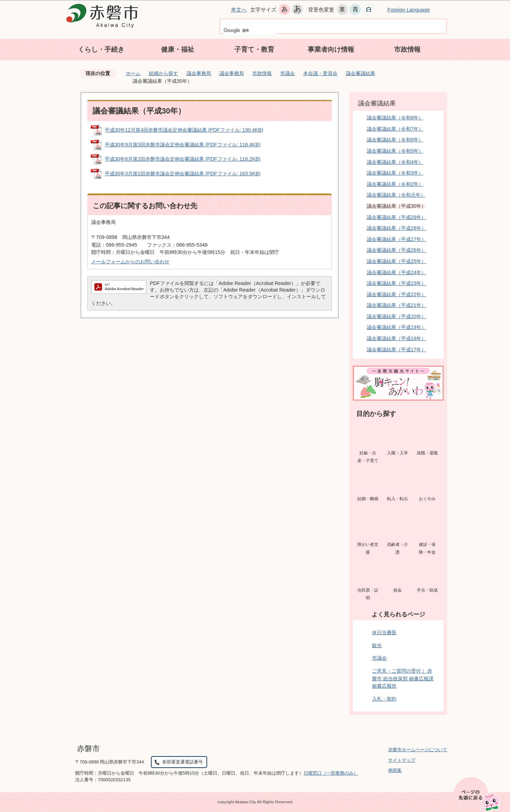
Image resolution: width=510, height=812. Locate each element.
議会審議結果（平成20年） (396, 316)
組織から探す (163, 73)
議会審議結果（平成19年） (396, 327)
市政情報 (407, 49)
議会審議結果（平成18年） (396, 338)
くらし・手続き (101, 49)
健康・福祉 (178, 49)
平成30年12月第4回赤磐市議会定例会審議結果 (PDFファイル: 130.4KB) (184, 130)
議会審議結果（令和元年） (396, 195)
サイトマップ (402, 760)
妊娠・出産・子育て (368, 457)
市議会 (287, 73)
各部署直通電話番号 (183, 762)
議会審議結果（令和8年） (395, 118)
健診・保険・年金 (427, 548)
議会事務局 (199, 73)
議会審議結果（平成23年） (396, 283)
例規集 (395, 770)
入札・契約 (384, 699)
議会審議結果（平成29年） (396, 217)
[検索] (250, 30)
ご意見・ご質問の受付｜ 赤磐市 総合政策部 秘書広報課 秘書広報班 (403, 678)
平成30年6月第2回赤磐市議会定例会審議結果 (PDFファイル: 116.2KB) (183, 159)
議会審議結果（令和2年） (395, 184)
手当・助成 (427, 590)
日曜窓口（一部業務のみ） (331, 773)
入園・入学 (398, 453)
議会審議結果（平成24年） (396, 272)
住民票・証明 (368, 594)
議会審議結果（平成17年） (396, 350)
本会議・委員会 (320, 73)
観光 (377, 645)
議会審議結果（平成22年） (396, 294)
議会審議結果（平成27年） (396, 239)
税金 (398, 590)
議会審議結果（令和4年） (395, 162)
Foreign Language (409, 10)
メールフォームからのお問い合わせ (130, 262)
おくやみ (427, 499)
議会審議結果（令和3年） (395, 173)
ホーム (133, 73)
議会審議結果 (360, 73)
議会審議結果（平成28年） (396, 228)
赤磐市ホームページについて (418, 750)
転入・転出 (398, 499)
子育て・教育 (254, 49)
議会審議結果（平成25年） (396, 261)
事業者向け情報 (331, 49)
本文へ (239, 10)
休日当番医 (384, 632)
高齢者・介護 (398, 548)
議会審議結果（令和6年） (395, 140)
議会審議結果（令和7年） (395, 129)
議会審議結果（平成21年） (396, 305)
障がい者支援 (368, 548)
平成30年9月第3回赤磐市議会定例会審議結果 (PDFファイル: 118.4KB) (183, 145)
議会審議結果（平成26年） (396, 250)
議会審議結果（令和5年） (395, 151)
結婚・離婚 (368, 499)
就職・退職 (427, 453)
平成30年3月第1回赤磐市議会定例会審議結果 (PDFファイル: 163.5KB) (183, 174)
